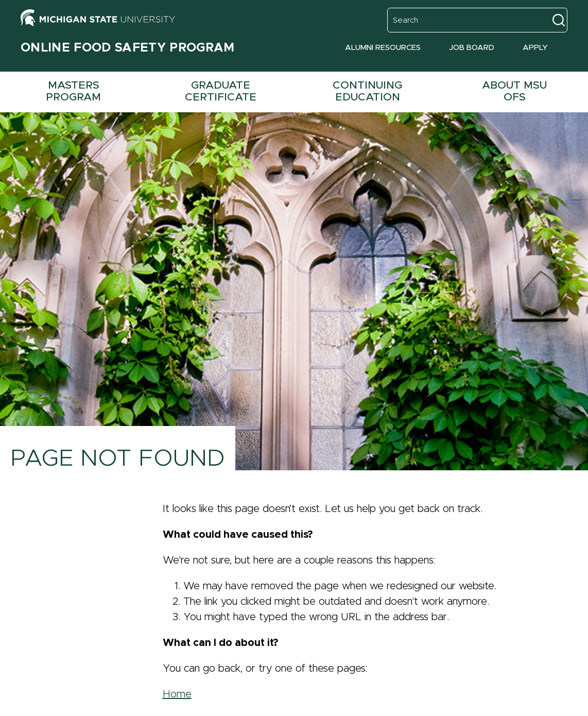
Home (177, 694)
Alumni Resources (383, 48)
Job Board (472, 48)
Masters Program (73, 91)
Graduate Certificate (221, 91)
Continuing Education (367, 91)
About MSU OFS (514, 91)
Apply (535, 48)
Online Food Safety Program (128, 48)
